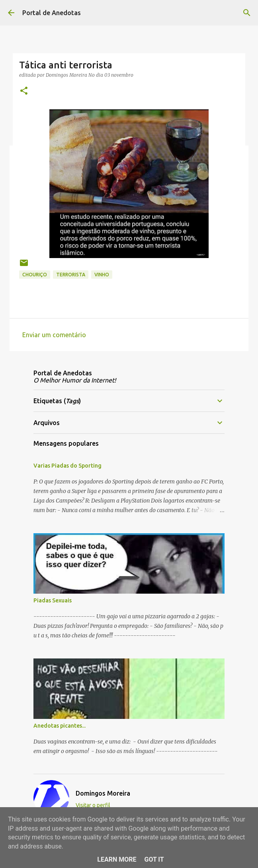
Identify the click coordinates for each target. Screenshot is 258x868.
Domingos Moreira (103, 793)
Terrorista (71, 275)
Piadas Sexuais (53, 600)
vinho (102, 275)
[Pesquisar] (247, 13)
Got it (154, 859)
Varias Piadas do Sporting (67, 466)
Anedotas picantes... (60, 726)
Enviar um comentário (54, 335)
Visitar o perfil (93, 805)
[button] (24, 91)
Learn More (117, 859)
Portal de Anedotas (52, 13)
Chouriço (35, 275)
